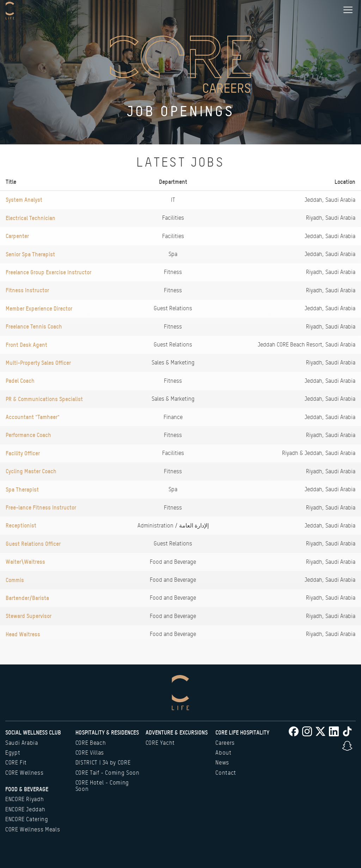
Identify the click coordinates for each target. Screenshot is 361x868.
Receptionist (21, 525)
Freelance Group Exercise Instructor (48, 272)
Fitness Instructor (27, 290)
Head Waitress (23, 634)
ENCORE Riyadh (25, 799)
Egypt (13, 753)
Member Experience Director (39, 308)
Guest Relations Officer (33, 544)
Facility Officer (23, 453)
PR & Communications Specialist (44, 399)
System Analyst (24, 200)
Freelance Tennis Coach (34, 326)
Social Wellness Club (33, 732)
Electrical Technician (30, 218)
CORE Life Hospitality (242, 732)
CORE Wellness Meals (33, 829)
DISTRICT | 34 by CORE (103, 763)
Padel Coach (20, 381)
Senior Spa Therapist (30, 254)
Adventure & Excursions (177, 732)
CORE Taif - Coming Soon (108, 773)
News (222, 763)
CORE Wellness (24, 773)
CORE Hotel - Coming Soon (102, 786)
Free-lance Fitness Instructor (41, 507)
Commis (15, 580)
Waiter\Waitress (25, 562)
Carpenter (17, 236)
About (223, 753)
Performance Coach (28, 435)
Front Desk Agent (26, 345)
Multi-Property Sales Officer (38, 363)
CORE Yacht (160, 743)
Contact (226, 773)
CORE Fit (16, 763)
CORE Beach (91, 743)
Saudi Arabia (22, 743)
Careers (225, 743)
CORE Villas (90, 753)
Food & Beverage (27, 789)
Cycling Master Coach (31, 471)
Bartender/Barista (27, 598)
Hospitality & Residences (107, 732)
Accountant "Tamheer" (33, 417)
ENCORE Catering (27, 819)
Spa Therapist (22, 489)
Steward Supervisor (29, 616)
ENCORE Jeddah (25, 809)
